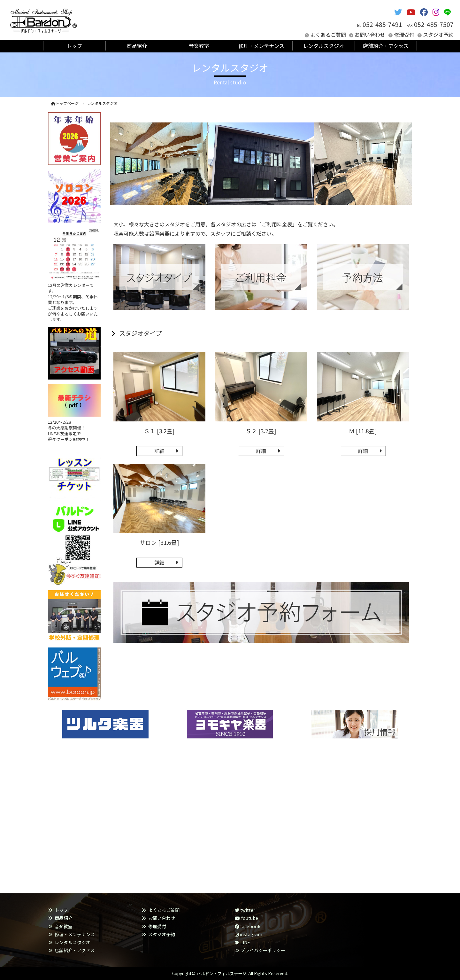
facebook (248, 926)
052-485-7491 (382, 24)
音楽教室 (64, 926)
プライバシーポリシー (263, 950)
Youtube (246, 918)
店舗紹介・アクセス (75, 950)
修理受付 (404, 35)
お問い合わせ (370, 35)
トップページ (65, 103)
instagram (249, 934)
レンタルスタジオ (73, 942)
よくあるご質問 (328, 35)
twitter (245, 910)
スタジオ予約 (438, 35)
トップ (61, 910)
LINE (245, 942)
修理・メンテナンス (75, 934)
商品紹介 (64, 918)
